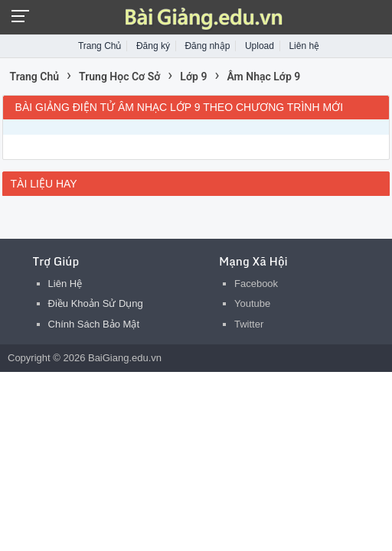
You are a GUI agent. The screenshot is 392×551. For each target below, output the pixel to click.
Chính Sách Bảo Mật (94, 324)
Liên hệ (304, 46)
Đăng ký (153, 46)
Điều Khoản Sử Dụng (96, 303)
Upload (260, 46)
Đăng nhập (207, 46)
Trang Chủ (100, 46)
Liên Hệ (65, 284)
